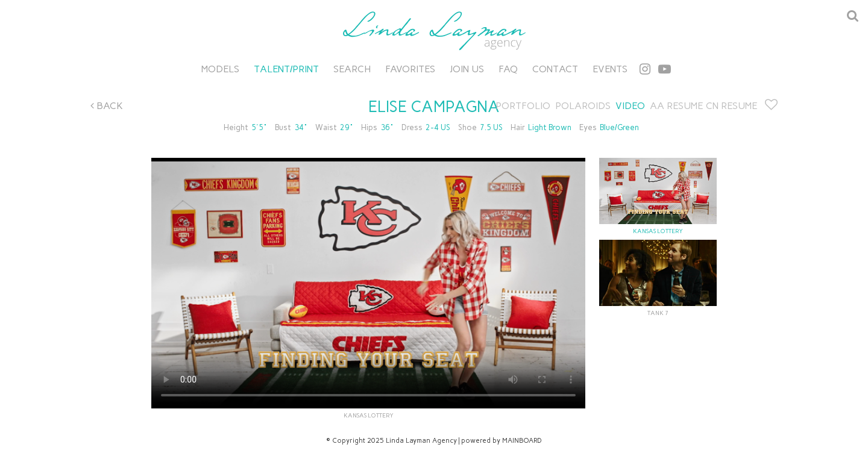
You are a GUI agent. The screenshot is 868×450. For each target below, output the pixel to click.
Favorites (410, 69)
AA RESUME (676, 106)
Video (630, 106)
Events (610, 69)
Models (220, 69)
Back (107, 106)
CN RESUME (731, 106)
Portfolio (523, 106)
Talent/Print (286, 69)
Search (352, 69)
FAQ (508, 69)
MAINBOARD (522, 441)
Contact (555, 69)
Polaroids (583, 106)
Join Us (467, 69)
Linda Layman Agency (434, 31)
